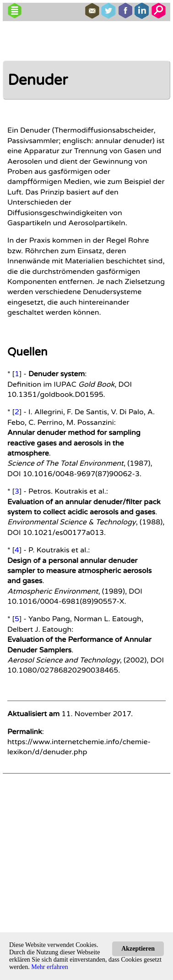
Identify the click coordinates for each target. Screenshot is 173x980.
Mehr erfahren (49, 967)
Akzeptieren (138, 949)
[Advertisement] (87, 865)
